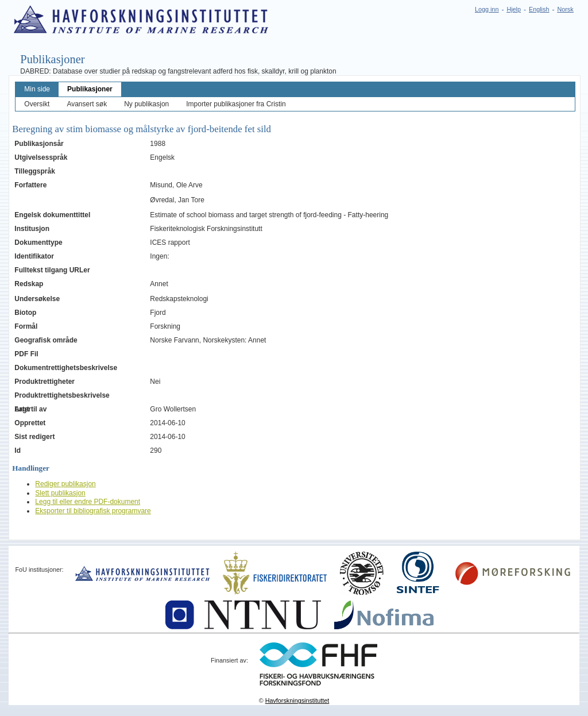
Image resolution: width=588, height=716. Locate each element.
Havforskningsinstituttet (297, 700)
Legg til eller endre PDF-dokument (88, 502)
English (539, 9)
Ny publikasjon (146, 104)
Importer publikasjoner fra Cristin (236, 104)
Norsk (565, 9)
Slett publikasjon (60, 493)
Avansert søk (87, 104)
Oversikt (37, 104)
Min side (37, 89)
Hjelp (514, 9)
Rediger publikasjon (65, 484)
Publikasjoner (90, 89)
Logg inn (487, 9)
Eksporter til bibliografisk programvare (93, 511)
